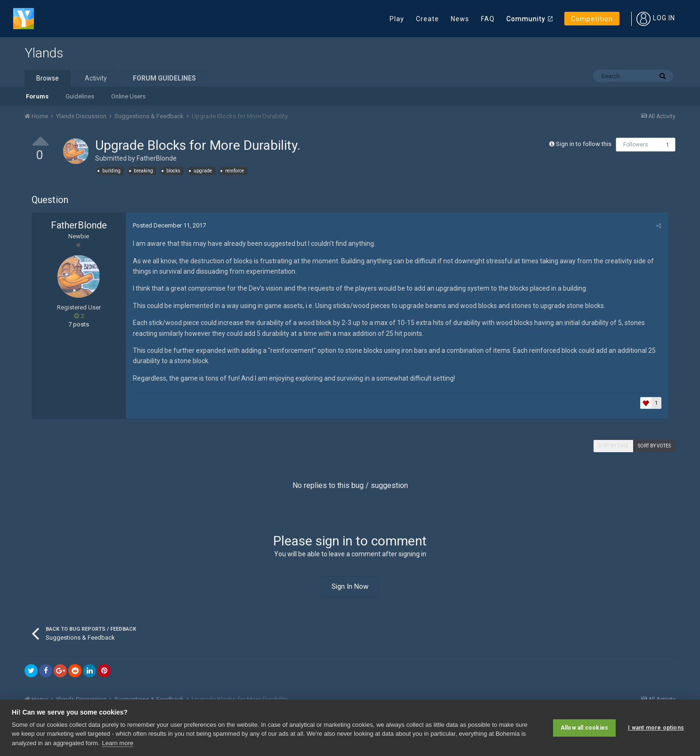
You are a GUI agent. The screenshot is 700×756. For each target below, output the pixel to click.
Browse (48, 78)
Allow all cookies (584, 728)
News (460, 19)
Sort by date (613, 446)
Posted (169, 225)
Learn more (117, 743)
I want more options (656, 728)
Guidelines (80, 96)
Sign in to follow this (584, 144)
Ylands (44, 53)
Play (397, 19)
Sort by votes (654, 446)
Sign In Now (350, 586)
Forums (37, 96)
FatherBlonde (157, 158)
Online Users (128, 96)
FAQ (488, 19)
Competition (592, 19)
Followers (636, 145)
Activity (96, 78)
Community (526, 19)
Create (427, 19)
